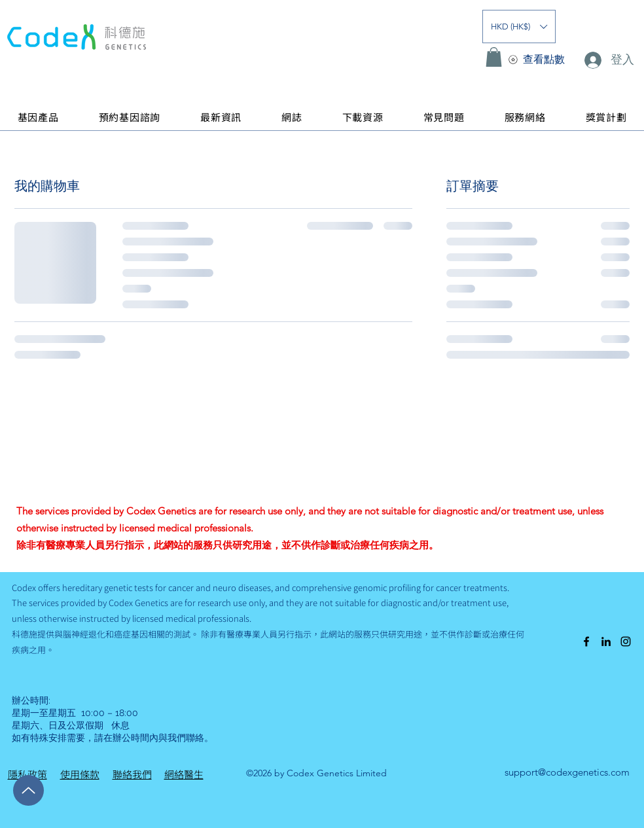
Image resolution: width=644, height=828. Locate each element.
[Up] (28, 790)
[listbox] (519, 27)
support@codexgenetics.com (567, 772)
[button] (519, 27)
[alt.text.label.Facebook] (586, 641)
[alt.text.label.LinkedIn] (606, 641)
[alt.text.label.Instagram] (626, 641)
